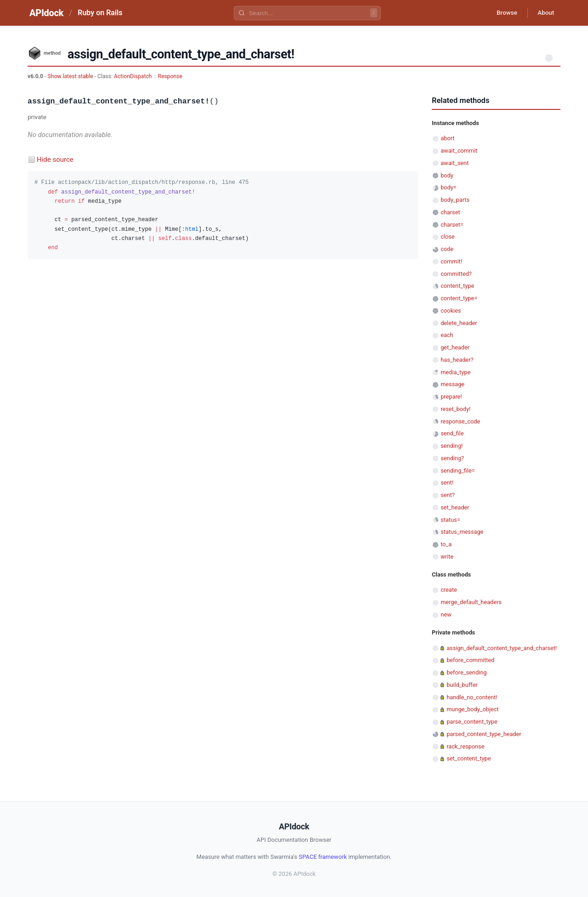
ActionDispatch (133, 76)
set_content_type (469, 758)
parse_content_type (472, 722)
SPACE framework (323, 857)
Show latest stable (71, 76)
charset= (452, 225)
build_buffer (462, 685)
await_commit (459, 151)
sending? (452, 458)
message (452, 384)
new (446, 614)
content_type (457, 286)
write (447, 557)
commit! (451, 261)
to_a (446, 544)
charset (450, 212)
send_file (452, 433)
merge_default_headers (471, 602)
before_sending (466, 672)
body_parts (455, 200)
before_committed (470, 660)
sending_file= (458, 471)
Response (170, 76)
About (544, 13)
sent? (448, 495)
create (449, 590)
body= (449, 187)
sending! (452, 446)
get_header (455, 347)
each (447, 335)
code (447, 249)
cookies (451, 311)
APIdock (46, 13)
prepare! (451, 397)
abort (447, 138)
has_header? (457, 360)
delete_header (459, 323)
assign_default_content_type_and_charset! (502, 648)
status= (450, 520)
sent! (447, 483)
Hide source (55, 160)
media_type (455, 372)
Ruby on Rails (100, 13)
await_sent (455, 163)
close (447, 237)
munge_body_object (472, 709)
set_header (455, 507)
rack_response (465, 746)
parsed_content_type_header (484, 734)
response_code (460, 421)
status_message (462, 532)
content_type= (459, 298)
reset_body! (455, 409)
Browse (503, 13)
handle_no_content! (472, 697)
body (447, 175)
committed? (456, 274)
